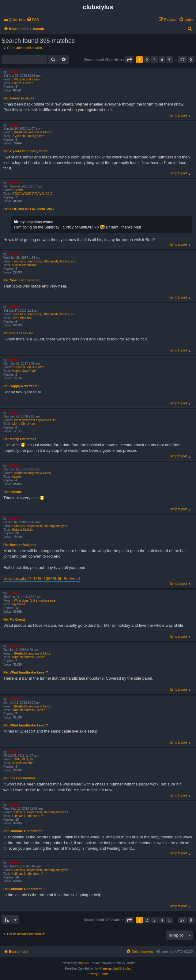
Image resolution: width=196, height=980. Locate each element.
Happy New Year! (24, 371)
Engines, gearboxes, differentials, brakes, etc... (46, 261)
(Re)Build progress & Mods (32, 132)
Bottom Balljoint (23, 530)
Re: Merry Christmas (20, 439)
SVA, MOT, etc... (25, 759)
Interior (17, 477)
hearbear (14, 72)
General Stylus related (29, 367)
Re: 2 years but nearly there (25, 151)
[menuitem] (33, 20)
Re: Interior (12, 492)
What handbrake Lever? (29, 657)
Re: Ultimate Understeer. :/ (24, 831)
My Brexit (19, 604)
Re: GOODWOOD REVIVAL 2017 (29, 209)
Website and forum (27, 79)
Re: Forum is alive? (19, 98)
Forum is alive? (23, 83)
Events (19, 190)
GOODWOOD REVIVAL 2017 (32, 194)
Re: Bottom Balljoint (20, 545)
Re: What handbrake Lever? (26, 672)
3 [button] (155, 60)
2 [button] (147, 60)
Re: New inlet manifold (21, 280)
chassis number (23, 763)
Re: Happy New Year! (20, 386)
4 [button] (162, 60)
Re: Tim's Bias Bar (18, 333)
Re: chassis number (19, 778)
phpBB (82, 963)
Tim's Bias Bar (22, 318)
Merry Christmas (23, 424)
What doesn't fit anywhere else (35, 420)
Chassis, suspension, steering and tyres (41, 526)
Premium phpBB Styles (115, 969)
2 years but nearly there (28, 136)
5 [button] (170, 60)
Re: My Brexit (14, 619)
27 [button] (182, 60)
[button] (129, 60)
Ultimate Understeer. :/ (27, 816)
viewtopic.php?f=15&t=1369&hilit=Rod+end (41, 579)
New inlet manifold (25, 265)
